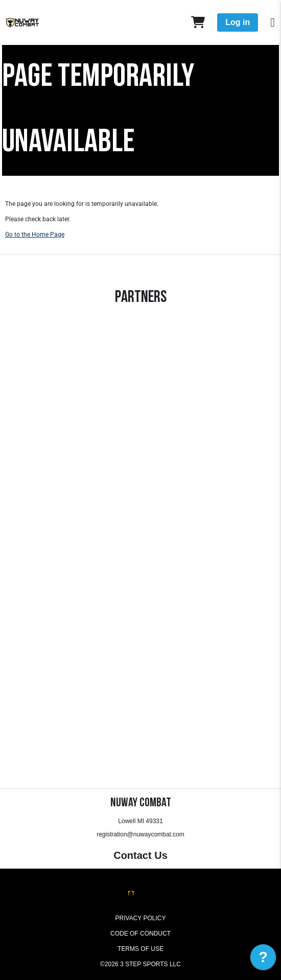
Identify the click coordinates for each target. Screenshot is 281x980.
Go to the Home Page (35, 235)
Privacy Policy (141, 918)
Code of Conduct (140, 934)
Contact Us (140, 855)
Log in (238, 22)
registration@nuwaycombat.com (140, 834)
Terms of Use (140, 949)
